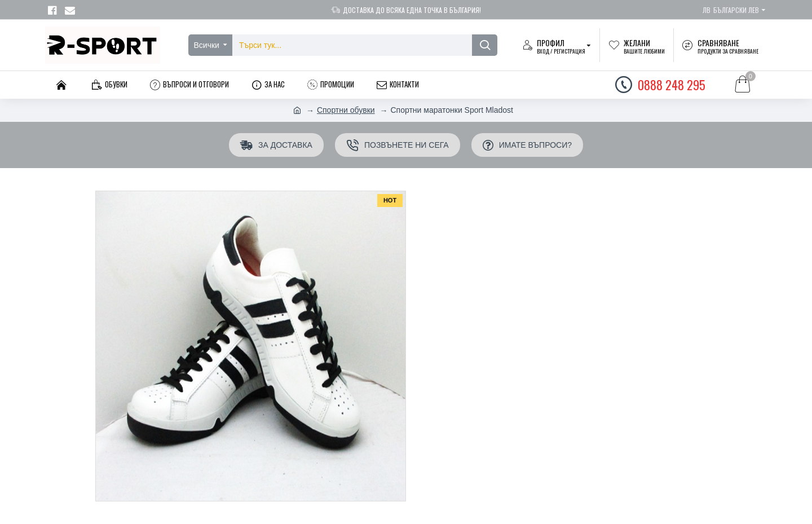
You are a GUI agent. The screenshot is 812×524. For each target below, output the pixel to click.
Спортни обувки (346, 110)
